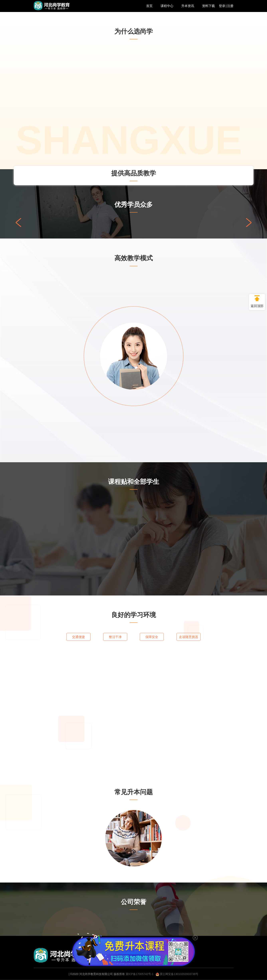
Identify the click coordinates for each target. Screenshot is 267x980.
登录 (222, 6)
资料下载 (208, 6)
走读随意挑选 (189, 637)
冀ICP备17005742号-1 (140, 974)
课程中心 (167, 6)
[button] (249, 223)
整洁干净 (115, 637)
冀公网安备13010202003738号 (177, 974)
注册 (230, 6)
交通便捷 (78, 637)
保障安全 (152, 637)
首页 (149, 6)
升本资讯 (188, 6)
